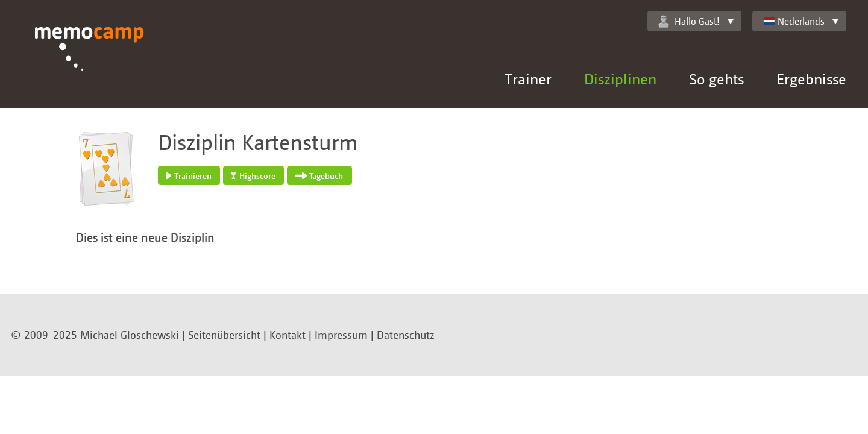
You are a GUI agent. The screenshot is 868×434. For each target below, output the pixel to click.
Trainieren (189, 176)
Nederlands (794, 21)
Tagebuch (319, 176)
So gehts (716, 79)
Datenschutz (406, 335)
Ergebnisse (811, 79)
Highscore (253, 176)
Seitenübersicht (224, 335)
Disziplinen (620, 79)
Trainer (528, 79)
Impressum (341, 335)
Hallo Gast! (689, 21)
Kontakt (288, 335)
